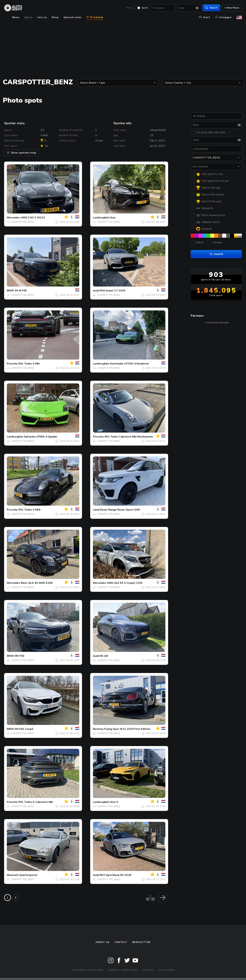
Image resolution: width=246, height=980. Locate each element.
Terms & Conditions (122, 970)
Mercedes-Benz (17, 583)
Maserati (13, 875)
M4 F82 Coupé (24, 729)
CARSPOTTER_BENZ (22, 222)
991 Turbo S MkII (29, 510)
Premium (95, 17)
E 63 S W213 (37, 218)
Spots (145, 8)
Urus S (114, 802)
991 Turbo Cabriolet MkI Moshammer (129, 437)
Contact (121, 942)
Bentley (98, 729)
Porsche (12, 364)
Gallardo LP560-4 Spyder (40, 437)
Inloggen (223, 17)
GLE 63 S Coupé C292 (128, 583)
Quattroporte (28, 875)
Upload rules (73, 17)
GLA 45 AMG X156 (40, 583)
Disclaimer (166, 970)
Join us (42, 17)
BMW (10, 291)
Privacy (148, 970)
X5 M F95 (21, 291)
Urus (113, 218)
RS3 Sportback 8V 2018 (115, 875)
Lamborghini (101, 218)
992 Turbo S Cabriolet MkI (36, 802)
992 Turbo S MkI (29, 364)
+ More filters (232, 8)
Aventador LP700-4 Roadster (129, 364)
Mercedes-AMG (17, 218)
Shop (55, 17)
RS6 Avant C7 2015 (112, 291)
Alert (205, 17)
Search (211, 8)
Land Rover (100, 510)
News (129, 8)
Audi (96, 291)
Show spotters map (21, 153)
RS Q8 (104, 656)
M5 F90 (19, 656)
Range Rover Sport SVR (124, 510)
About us (102, 942)
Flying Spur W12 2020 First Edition (127, 729)
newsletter (141, 942)
